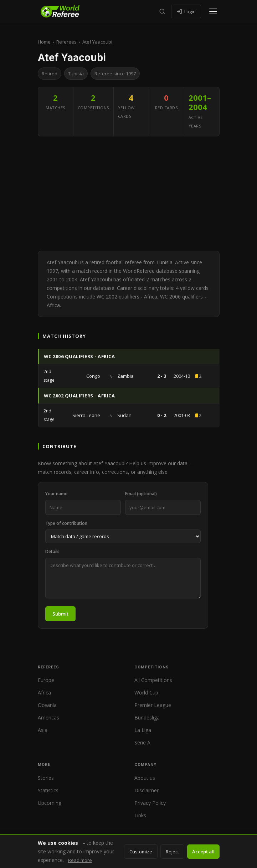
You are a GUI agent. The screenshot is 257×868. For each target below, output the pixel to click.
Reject (172, 852)
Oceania (47, 705)
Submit (60, 614)
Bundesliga (147, 718)
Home (44, 42)
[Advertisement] (129, 194)
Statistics (48, 790)
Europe (46, 680)
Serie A (142, 742)
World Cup (146, 693)
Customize (141, 852)
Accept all (203, 852)
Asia (43, 730)
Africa (44, 693)
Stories (46, 778)
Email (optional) (141, 494)
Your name (56, 494)
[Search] (162, 11)
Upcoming (50, 803)
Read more (80, 860)
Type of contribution (66, 523)
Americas (48, 718)
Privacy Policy (150, 803)
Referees (66, 42)
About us (145, 778)
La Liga (143, 730)
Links (140, 815)
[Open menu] (213, 11)
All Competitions (153, 680)
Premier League (153, 705)
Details (52, 551)
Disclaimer (147, 790)
